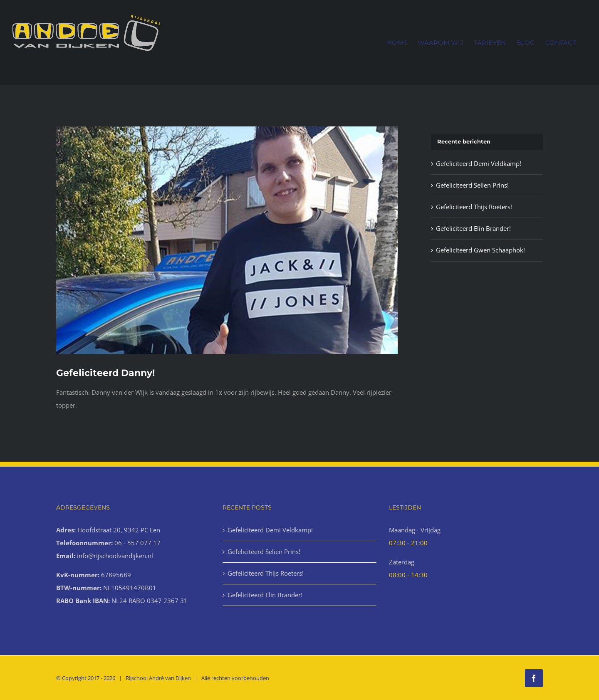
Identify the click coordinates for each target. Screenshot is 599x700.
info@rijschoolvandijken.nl (115, 556)
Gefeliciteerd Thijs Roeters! (474, 207)
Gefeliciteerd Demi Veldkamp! (479, 163)
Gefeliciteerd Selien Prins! (472, 185)
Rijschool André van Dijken (158, 678)
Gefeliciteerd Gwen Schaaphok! (480, 250)
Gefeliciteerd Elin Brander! (473, 228)
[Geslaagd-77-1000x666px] (227, 240)
